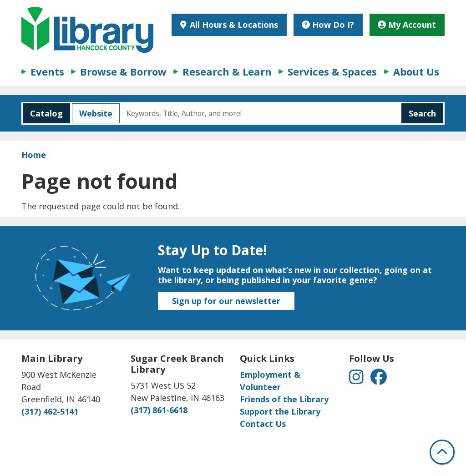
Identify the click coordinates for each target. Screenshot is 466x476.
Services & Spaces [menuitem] (332, 71)
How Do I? (328, 25)
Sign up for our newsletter (226, 301)
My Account (407, 25)
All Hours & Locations (233, 25)
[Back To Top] (442, 452)
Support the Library (280, 411)
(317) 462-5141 (50, 411)
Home (34, 155)
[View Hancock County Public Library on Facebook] (379, 380)
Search (422, 113)
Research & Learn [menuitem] (227, 71)
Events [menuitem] (47, 71)
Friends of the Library (284, 399)
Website (92, 113)
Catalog (43, 113)
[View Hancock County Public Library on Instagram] (357, 380)
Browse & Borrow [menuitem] (123, 71)
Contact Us (263, 424)
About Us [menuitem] (416, 71)
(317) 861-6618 (159, 410)
